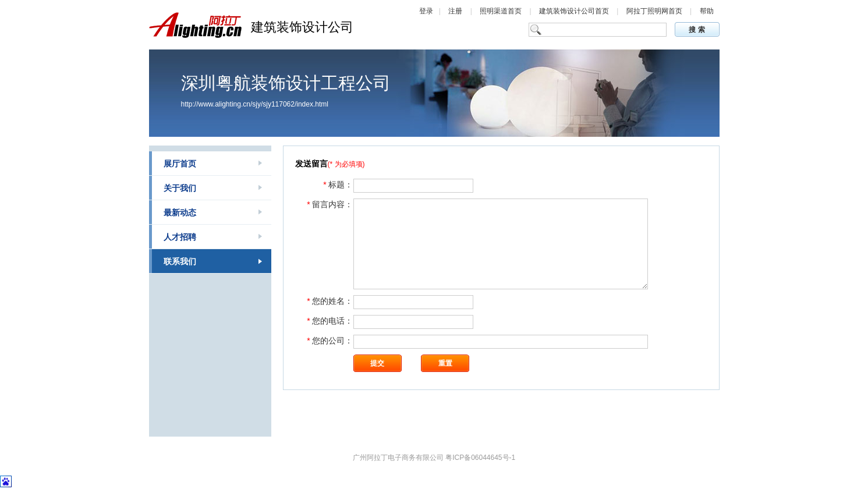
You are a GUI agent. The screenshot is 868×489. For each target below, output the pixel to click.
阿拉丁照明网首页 (655, 11)
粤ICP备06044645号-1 (480, 458)
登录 (426, 11)
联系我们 (180, 261)
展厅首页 (180, 164)
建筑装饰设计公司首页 (575, 11)
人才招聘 (180, 237)
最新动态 (180, 212)
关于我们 (180, 188)
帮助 (707, 11)
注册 (455, 11)
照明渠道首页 (502, 11)
